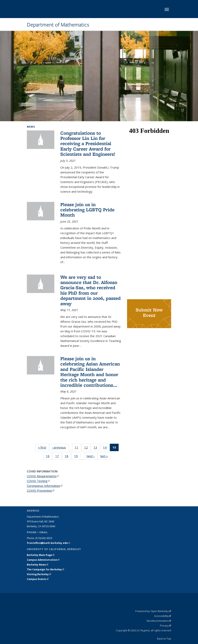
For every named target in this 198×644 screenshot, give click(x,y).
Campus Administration (43, 560)
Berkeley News (38, 565)
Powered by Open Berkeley (153, 611)
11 (78, 448)
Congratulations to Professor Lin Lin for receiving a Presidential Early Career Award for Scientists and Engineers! (88, 144)
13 (97, 448)
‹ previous (60, 447)
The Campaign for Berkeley (45, 569)
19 (77, 457)
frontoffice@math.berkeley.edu (48, 543)
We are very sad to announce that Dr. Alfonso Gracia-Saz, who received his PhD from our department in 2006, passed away (90, 290)
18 (68, 457)
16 (49, 457)
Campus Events (38, 579)
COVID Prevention (41, 490)
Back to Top (164, 639)
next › (92, 456)
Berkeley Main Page (41, 555)
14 (106, 448)
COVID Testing (38, 481)
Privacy (166, 626)
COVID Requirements (43, 476)
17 (58, 457)
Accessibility (163, 616)
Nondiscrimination (159, 621)
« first (43, 447)
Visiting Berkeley (39, 574)
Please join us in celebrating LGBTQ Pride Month (87, 210)
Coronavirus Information (45, 486)
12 (87, 448)
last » (105, 456)
